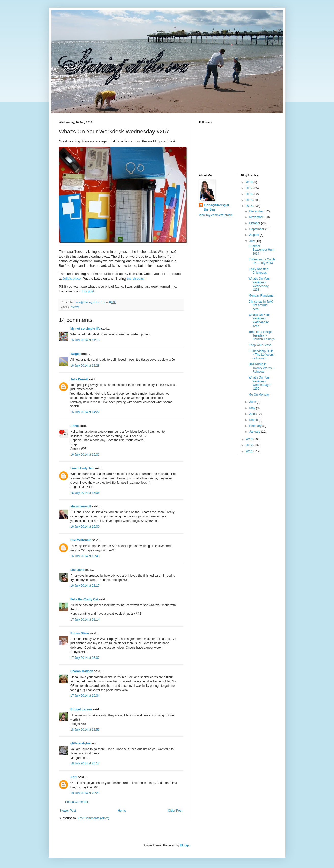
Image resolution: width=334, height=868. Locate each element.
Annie (74, 426)
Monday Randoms (261, 296)
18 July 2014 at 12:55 (85, 730)
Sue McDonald (81, 540)
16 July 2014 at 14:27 (85, 412)
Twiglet (75, 354)
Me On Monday (259, 395)
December (257, 211)
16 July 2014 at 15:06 (85, 493)
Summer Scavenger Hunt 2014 (261, 250)
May (253, 408)
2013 (249, 439)
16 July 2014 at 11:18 (85, 340)
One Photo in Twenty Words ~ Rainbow (261, 368)
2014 (249, 206)
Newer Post (68, 811)
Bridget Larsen (81, 709)
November (257, 217)
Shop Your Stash (260, 345)
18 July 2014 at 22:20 (85, 793)
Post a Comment (76, 802)
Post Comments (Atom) (93, 818)
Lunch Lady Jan (82, 468)
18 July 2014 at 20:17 (85, 763)
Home (122, 811)
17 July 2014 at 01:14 (85, 620)
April (74, 777)
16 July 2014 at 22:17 (85, 586)
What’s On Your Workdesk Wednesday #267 (259, 320)
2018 (249, 182)
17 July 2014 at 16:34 (85, 696)
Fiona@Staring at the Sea (217, 207)
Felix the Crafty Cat (84, 599)
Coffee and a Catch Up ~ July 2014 (262, 261)
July (252, 241)
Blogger (185, 845)
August (254, 235)
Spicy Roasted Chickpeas (258, 271)
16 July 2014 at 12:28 (85, 366)
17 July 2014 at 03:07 (85, 658)
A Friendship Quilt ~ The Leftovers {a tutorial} (261, 355)
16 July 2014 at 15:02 (85, 455)
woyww (75, 307)
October (255, 223)
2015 (249, 200)
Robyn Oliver (80, 633)
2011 (249, 451)
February (256, 426)
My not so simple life (85, 329)
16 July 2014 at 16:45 (85, 556)
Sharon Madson (82, 671)
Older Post (175, 811)
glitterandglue (80, 743)
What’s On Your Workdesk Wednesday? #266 (259, 383)
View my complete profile (216, 215)
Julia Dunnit (79, 379)
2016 (249, 194)
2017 (249, 188)
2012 (249, 445)
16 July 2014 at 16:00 (85, 527)
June (253, 402)
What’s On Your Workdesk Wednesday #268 (259, 284)
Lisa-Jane (77, 570)
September (257, 229)
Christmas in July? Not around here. (261, 305)
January (255, 432)
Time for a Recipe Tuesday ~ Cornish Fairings (261, 336)
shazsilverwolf (81, 506)
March (254, 420)
